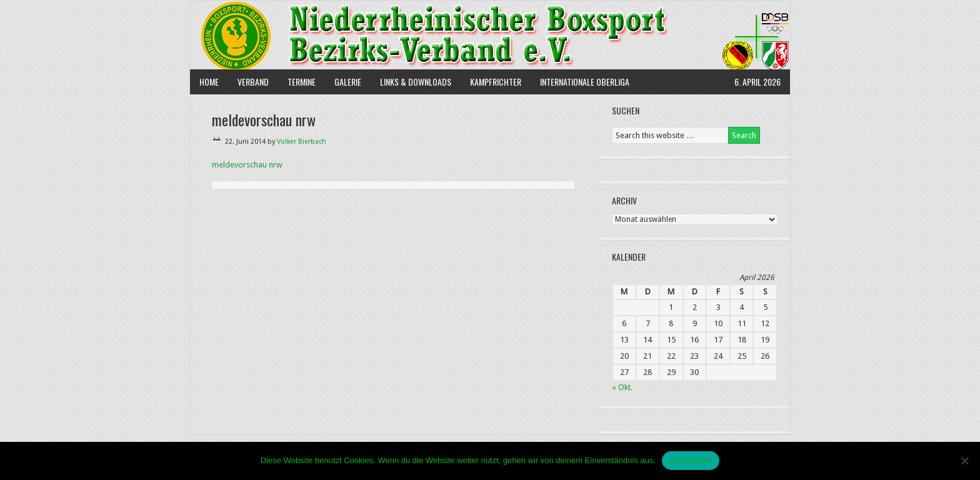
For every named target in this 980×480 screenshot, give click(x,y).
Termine (302, 82)
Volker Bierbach (302, 142)
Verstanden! (691, 460)
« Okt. (622, 387)
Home (209, 82)
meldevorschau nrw (247, 165)
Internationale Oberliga (585, 82)
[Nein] (964, 461)
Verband (248, 82)
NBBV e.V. (490, 35)
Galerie (348, 82)
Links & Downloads (416, 82)
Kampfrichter (491, 82)
